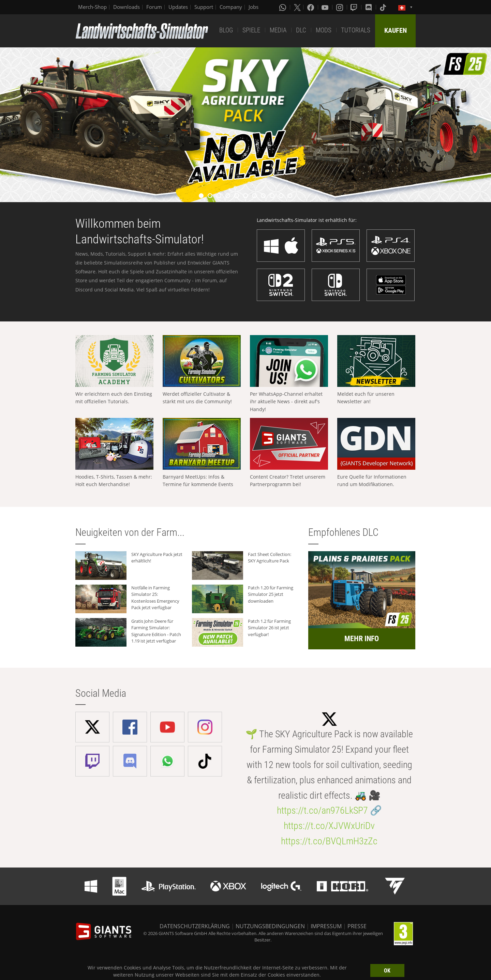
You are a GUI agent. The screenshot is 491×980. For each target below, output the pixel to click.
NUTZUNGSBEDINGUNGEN (270, 926)
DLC (301, 30)
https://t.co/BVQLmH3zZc (329, 841)
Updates (178, 7)
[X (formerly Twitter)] (297, 7)
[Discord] (369, 7)
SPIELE (251, 30)
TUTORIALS (356, 30)
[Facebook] (311, 7)
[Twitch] (355, 7)
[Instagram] (340, 7)
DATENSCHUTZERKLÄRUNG (195, 926)
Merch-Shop (92, 7)
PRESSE (357, 926)
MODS (324, 30)
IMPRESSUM (326, 926)
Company (231, 7)
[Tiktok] (384, 7)
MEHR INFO (362, 639)
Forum (154, 7)
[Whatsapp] (283, 7)
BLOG (226, 30)
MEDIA (278, 30)
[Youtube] (326, 7)
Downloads (127, 7)
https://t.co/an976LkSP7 (322, 810)
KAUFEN (396, 30)
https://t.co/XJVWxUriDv (329, 826)
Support (204, 7)
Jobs (254, 7)
